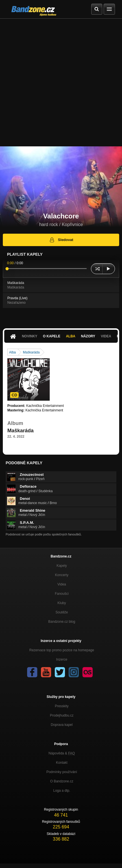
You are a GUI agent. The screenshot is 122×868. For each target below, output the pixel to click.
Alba (70, 336)
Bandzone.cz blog (62, 622)
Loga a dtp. (62, 791)
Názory (88, 336)
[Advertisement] (61, 83)
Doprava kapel (62, 725)
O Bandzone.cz (62, 781)
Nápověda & (62, 753)
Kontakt (62, 763)
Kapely (62, 566)
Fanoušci (62, 594)
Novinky (30, 336)
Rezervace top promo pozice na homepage (62, 650)
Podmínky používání (62, 772)
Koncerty (62, 575)
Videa (106, 336)
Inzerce (62, 659)
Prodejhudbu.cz (62, 715)
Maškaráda (31, 352)
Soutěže (62, 612)
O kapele (52, 336)
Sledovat (61, 240)
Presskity (62, 706)
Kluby (62, 603)
